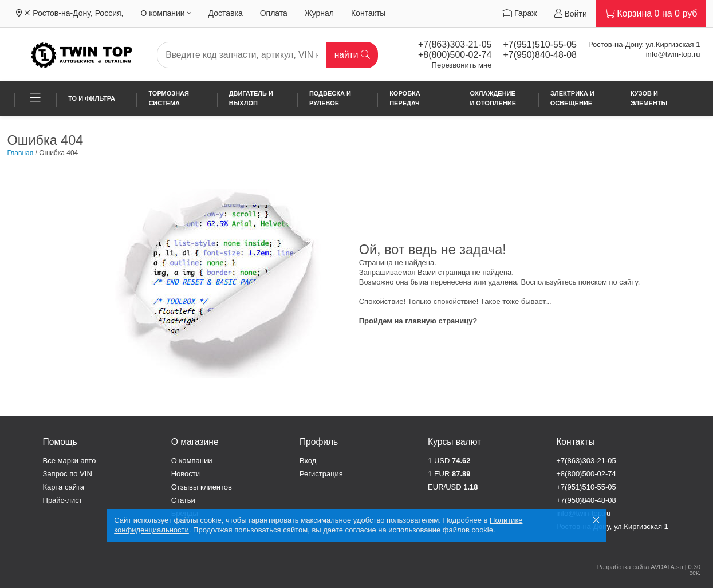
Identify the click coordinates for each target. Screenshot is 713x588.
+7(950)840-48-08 (540, 55)
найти (352, 55)
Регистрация (321, 474)
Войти (571, 13)
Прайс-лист (63, 500)
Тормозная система (169, 98)
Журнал (319, 13)
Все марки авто (70, 461)
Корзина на (651, 13)
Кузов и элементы (649, 98)
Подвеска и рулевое (330, 98)
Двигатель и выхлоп (251, 98)
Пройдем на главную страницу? (418, 321)
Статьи (183, 500)
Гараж (519, 13)
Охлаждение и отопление (493, 98)
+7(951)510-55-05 (540, 44)
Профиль (319, 442)
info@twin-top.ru (673, 54)
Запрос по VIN (68, 474)
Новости (186, 474)
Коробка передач (405, 98)
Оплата (274, 13)
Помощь (60, 442)
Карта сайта (64, 487)
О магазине (195, 442)
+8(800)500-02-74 (455, 55)
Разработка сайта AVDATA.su (640, 567)
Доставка (226, 13)
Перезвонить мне (462, 65)
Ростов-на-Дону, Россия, (78, 13)
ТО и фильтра (92, 98)
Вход (308, 461)
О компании (166, 13)
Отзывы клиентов (202, 487)
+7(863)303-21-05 (455, 44)
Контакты (368, 13)
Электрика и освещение (572, 98)
